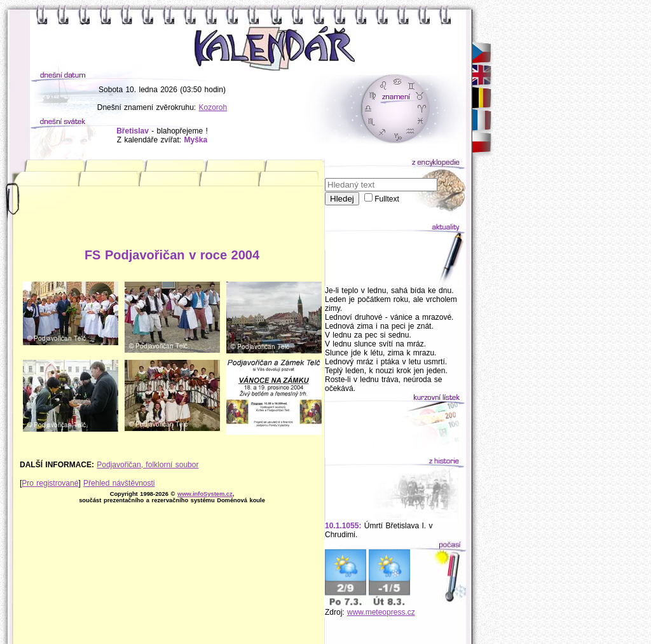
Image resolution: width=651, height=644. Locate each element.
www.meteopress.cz (381, 612)
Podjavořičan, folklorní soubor (147, 465)
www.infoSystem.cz (205, 494)
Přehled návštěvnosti (119, 483)
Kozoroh (213, 107)
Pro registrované (50, 483)
